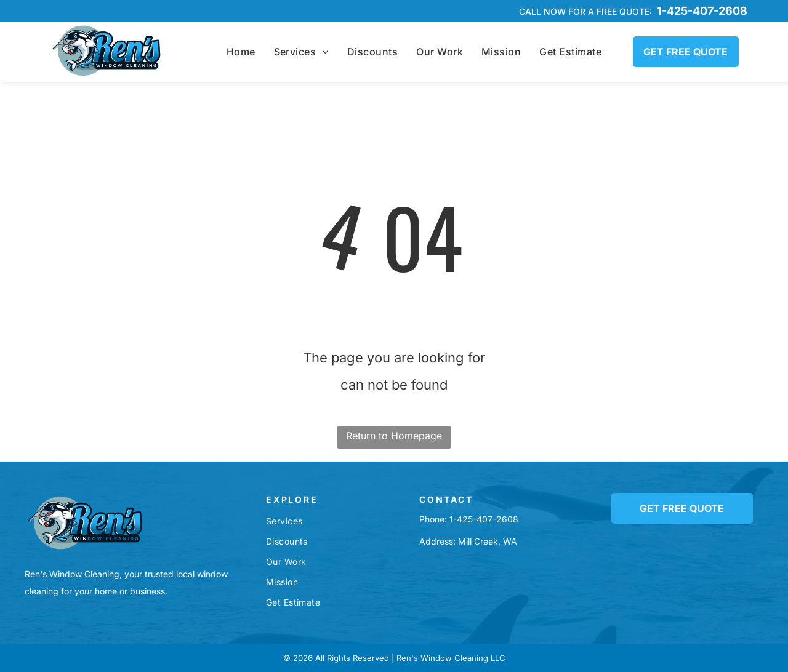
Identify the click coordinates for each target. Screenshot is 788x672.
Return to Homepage (394, 436)
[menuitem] (241, 52)
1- (453, 519)
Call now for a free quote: (585, 11)
